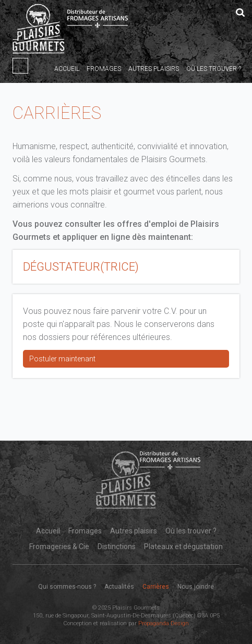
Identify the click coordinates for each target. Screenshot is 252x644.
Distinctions (117, 546)
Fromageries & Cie (59, 546)
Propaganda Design (164, 623)
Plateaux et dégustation (183, 546)
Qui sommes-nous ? (67, 587)
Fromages (104, 69)
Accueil (67, 69)
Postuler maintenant (62, 359)
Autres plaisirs (154, 69)
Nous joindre (196, 587)
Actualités (119, 587)
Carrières (156, 587)
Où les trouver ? (214, 69)
